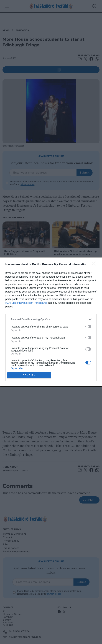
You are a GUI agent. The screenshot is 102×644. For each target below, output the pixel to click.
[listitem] (51, 319)
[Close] (95, 265)
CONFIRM (29, 375)
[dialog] (51, 322)
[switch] (88, 327)
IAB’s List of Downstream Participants (26, 303)
